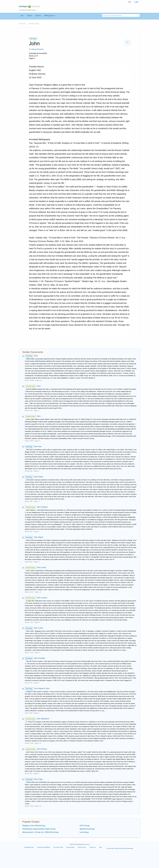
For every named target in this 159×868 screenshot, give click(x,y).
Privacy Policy (70, 847)
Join (130, 2)
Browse (38, 16)
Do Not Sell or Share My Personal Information (120, 848)
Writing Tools (49, 16)
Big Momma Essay (87, 829)
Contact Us (92, 847)
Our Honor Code (58, 847)
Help (100, 847)
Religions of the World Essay (34, 826)
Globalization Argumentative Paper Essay (39, 829)
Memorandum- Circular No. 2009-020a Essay (40, 832)
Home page (22, 24)
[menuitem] (130, 2)
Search (30, 16)
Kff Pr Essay (85, 826)
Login (136, 2)
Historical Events (34, 24)
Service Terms (82, 847)
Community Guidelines (44, 847)
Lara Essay (84, 832)
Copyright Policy (29, 847)
